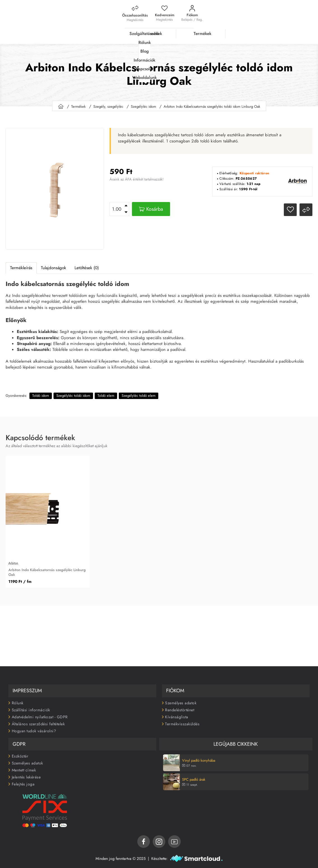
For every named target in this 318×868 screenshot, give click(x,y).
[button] (151, 207)
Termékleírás (21, 265)
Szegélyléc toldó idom (73, 393)
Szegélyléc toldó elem (139, 393)
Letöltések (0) (87, 265)
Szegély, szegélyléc (108, 104)
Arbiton (13, 561)
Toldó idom (41, 393)
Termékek (78, 104)
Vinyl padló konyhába (199, 758)
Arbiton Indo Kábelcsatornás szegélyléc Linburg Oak (47, 570)
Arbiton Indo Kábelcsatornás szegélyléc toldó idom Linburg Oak (212, 104)
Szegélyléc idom (143, 104)
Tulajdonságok (54, 265)
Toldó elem (106, 393)
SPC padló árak (194, 777)
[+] (126, 203)
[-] (126, 210)
